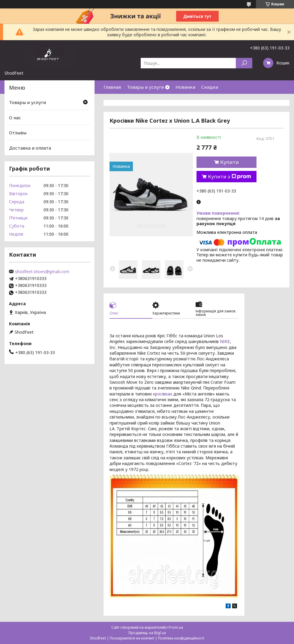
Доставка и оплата (30, 148)
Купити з (229, 177)
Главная (112, 87)
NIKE (225, 341)
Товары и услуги (145, 87)
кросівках (163, 394)
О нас (15, 118)
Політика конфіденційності (181, 638)
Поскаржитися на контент (132, 638)
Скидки (210, 87)
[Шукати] (244, 63)
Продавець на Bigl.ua (147, 633)
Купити (229, 162)
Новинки (185, 87)
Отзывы (18, 133)
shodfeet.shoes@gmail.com (42, 272)
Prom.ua (176, 627)
